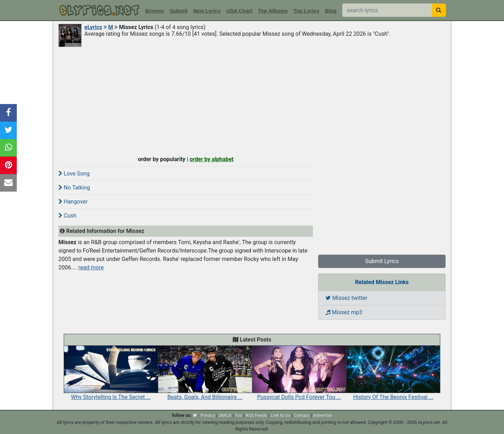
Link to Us (281, 415)
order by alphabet (212, 159)
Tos (239, 415)
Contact (302, 415)
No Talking (74, 188)
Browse (155, 11)
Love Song (74, 174)
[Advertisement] (252, 101)
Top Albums (273, 11)
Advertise (323, 415)
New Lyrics (207, 11)
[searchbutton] (439, 10)
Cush (67, 216)
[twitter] (195, 415)
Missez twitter (346, 298)
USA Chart (239, 11)
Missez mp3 (344, 312)
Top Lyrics (306, 11)
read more (91, 267)
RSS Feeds (257, 415)
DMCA (225, 415)
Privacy (208, 415)
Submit (179, 11)
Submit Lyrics (382, 261)
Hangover (73, 202)
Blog (331, 11)
